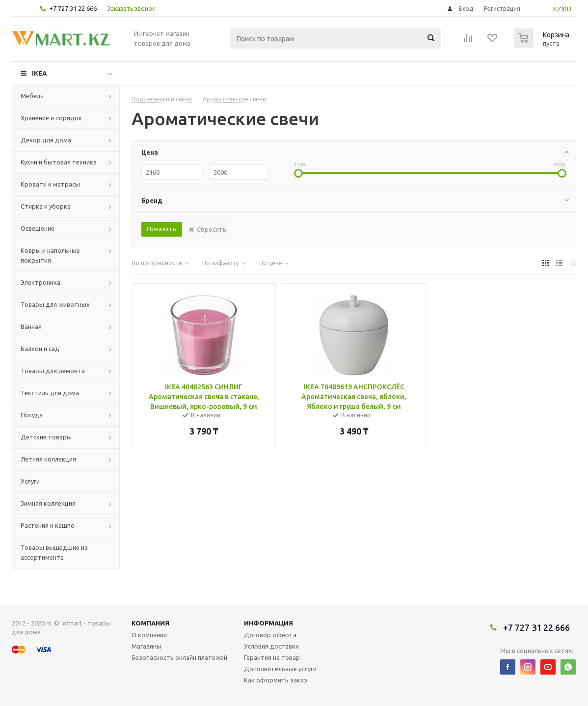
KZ (557, 9)
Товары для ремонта (53, 371)
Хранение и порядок (51, 118)
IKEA (39, 73)
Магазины (147, 646)
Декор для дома (46, 140)
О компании (149, 635)
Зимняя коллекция (48, 503)
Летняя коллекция (48, 459)
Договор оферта (270, 635)
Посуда (32, 415)
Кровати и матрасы (50, 184)
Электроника (40, 282)
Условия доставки (271, 646)
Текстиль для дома (50, 393)
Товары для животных (55, 304)
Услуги (30, 481)
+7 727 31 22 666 (73, 8)
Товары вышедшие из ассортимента (54, 552)
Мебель (32, 96)
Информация (268, 623)
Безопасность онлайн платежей (179, 657)
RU (567, 9)
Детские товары (46, 437)
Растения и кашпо (48, 525)
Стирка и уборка (46, 206)
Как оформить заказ (276, 680)
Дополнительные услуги (280, 669)
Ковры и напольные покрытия (50, 255)
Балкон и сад (40, 349)
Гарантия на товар (272, 657)
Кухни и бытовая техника (59, 162)
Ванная (31, 326)
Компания (150, 623)
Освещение (38, 228)
